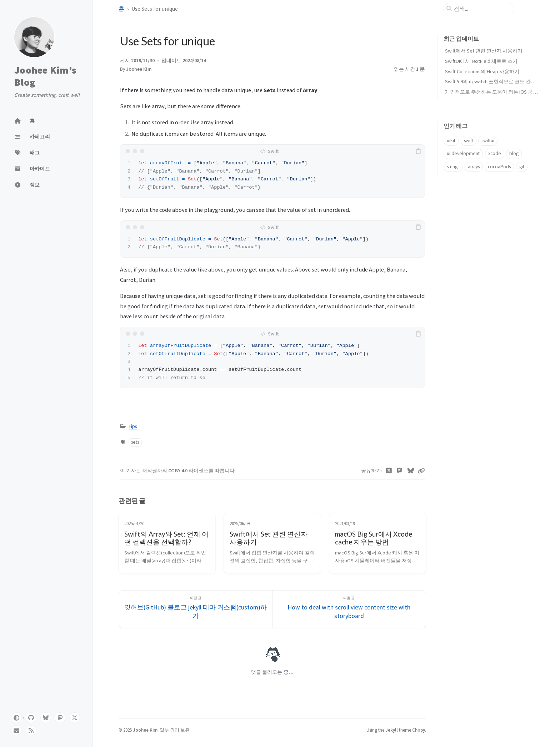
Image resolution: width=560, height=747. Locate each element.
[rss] (31, 731)
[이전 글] (196, 609)
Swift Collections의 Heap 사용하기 (482, 71)
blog (514, 153)
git (522, 167)
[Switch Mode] (16, 718)
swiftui (488, 141)
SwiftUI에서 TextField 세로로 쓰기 (481, 61)
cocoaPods (499, 167)
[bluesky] (46, 718)
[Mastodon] (400, 471)
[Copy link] (421, 471)
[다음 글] (349, 609)
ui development (463, 153)
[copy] (418, 151)
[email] (16, 731)
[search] (481, 9)
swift (469, 141)
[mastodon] (60, 718)
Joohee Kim (139, 69)
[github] (31, 718)
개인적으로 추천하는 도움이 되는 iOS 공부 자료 (497, 92)
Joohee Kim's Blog (45, 76)
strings (453, 167)
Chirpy (419, 730)
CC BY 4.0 (178, 471)
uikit (451, 141)
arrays (474, 167)
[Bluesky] (411, 471)
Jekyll (392, 730)
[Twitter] (389, 471)
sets (135, 442)
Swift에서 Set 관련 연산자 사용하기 (484, 51)
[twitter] (75, 718)
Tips (133, 426)
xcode (495, 153)
